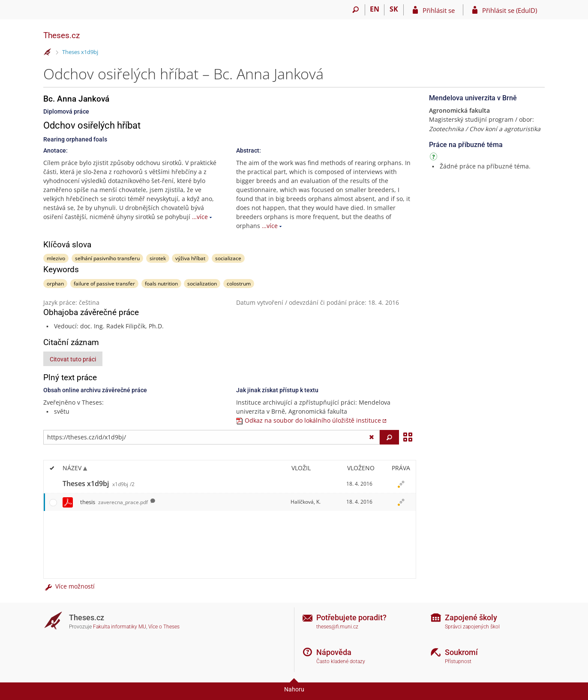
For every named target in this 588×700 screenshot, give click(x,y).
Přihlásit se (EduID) (510, 10)
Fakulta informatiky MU (120, 627)
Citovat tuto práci (73, 359)
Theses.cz (61, 35)
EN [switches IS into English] (375, 9)
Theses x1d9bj (80, 52)
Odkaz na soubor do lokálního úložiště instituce (313, 420)
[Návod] (435, 158)
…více (200, 217)
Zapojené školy (471, 617)
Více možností (69, 586)
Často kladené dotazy (341, 661)
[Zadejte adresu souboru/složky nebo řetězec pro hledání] (211, 437)
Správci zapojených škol (472, 627)
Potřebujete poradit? (351, 617)
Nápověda (334, 652)
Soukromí (461, 652)
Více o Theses (164, 627)
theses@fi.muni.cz (337, 627)
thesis (114, 502)
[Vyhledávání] (355, 10)
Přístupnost (458, 661)
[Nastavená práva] (401, 484)
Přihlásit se (439, 10)
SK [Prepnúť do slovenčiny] (394, 9)
